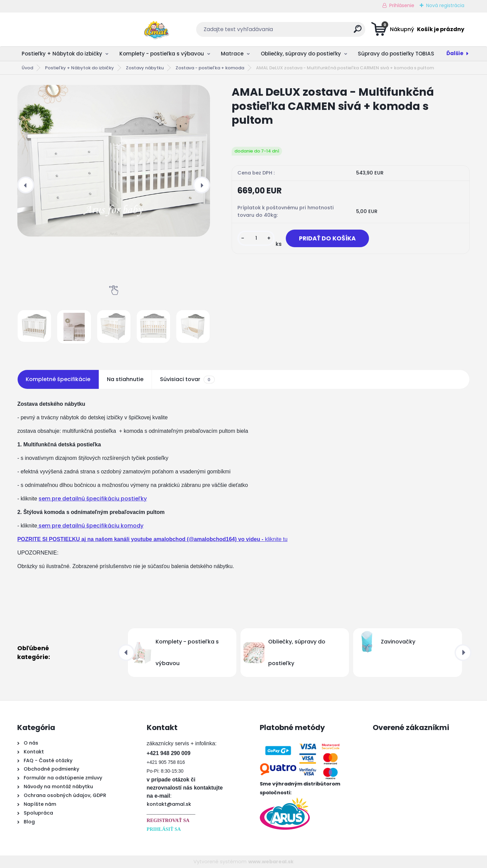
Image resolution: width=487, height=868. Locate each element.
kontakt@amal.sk (169, 804)
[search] (310, 32)
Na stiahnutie (125, 379)
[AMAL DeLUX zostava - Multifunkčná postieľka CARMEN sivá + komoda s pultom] (114, 161)
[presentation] (26, 185)
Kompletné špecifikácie (58, 379)
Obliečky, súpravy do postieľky (301, 54)
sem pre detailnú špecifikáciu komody (90, 526)
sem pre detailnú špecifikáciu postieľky (93, 499)
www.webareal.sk (271, 862)
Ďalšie (455, 53)
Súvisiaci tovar (187, 379)
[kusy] (256, 238)
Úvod (27, 68)
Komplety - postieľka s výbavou (162, 54)
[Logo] (59, 29)
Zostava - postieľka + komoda (210, 68)
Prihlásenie (402, 5)
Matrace (232, 54)
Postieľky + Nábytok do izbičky (62, 54)
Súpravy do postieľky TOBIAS (396, 54)
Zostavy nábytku (145, 68)
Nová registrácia (445, 5)
